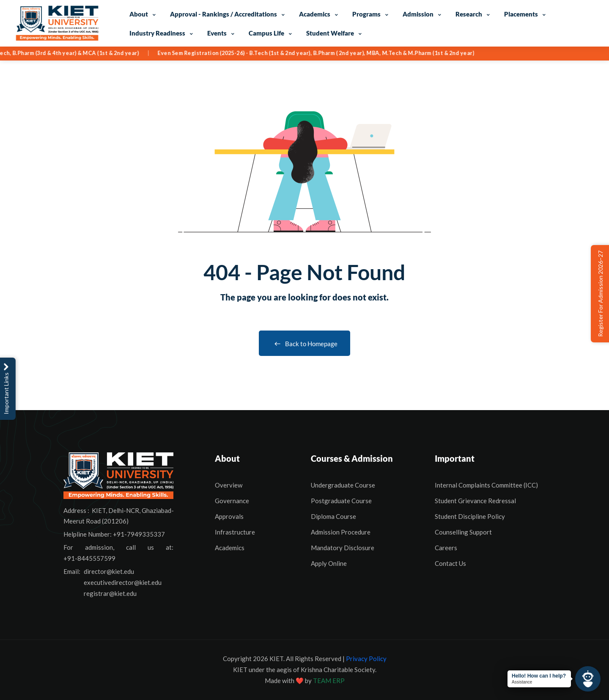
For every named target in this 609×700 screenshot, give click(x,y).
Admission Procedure (341, 532)
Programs (366, 14)
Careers (446, 548)
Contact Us (450, 563)
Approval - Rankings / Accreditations (224, 14)
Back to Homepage (304, 344)
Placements (521, 14)
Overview (229, 485)
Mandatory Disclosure (343, 548)
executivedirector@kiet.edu (123, 582)
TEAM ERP (329, 681)
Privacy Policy (366, 659)
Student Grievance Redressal (475, 501)
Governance (232, 501)
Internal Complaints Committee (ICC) (486, 485)
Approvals (229, 516)
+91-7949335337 (139, 534)
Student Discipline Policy (470, 516)
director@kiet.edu (109, 571)
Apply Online (329, 563)
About (139, 14)
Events (217, 33)
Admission (418, 14)
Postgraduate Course (341, 501)
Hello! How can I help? (539, 676)
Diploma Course (333, 516)
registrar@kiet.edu (110, 593)
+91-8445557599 (89, 558)
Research (469, 14)
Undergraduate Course (343, 485)
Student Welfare (330, 33)
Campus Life (266, 33)
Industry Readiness (157, 33)
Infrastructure (235, 532)
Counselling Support (463, 532)
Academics (315, 14)
